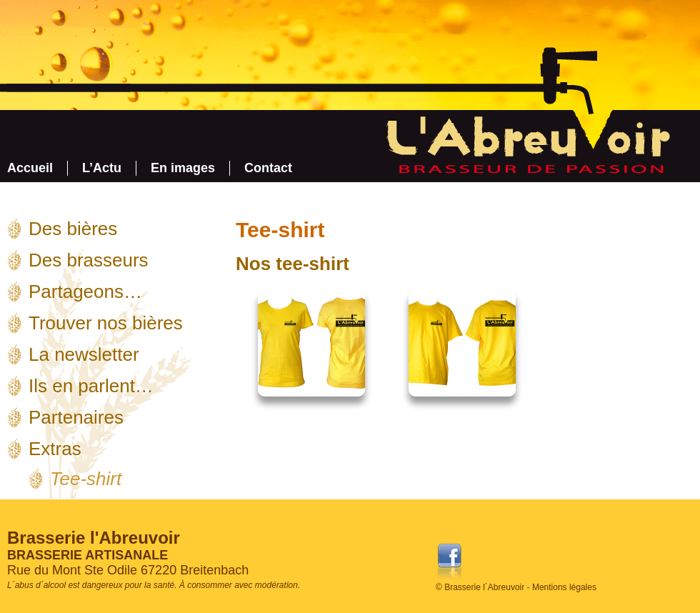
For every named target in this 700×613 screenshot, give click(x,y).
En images (183, 168)
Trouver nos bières (106, 323)
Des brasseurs (89, 260)
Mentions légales (564, 587)
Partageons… (85, 291)
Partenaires (76, 417)
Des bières (73, 229)
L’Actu (102, 168)
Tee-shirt (86, 479)
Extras (55, 449)
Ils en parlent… (91, 386)
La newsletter (84, 354)
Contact (268, 168)
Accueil (30, 168)
